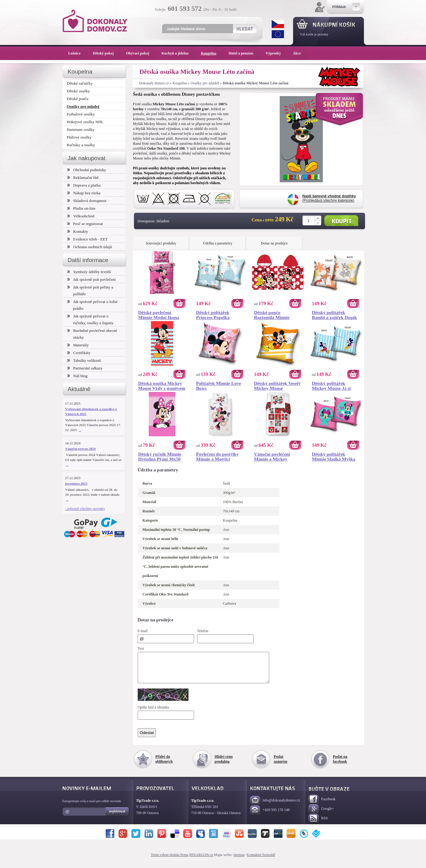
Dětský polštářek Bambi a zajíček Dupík (335, 315)
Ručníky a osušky (81, 145)
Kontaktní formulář (261, 860)
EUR (278, 34)
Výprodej (276, 53)
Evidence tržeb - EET (87, 239)
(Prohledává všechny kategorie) (329, 198)
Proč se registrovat (85, 224)
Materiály (78, 345)
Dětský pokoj (107, 53)
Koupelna (180, 83)
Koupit (341, 221)
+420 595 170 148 (270, 816)
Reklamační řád (83, 178)
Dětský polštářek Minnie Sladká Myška (334, 457)
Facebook (322, 805)
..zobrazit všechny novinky (85, 509)
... (80, 430)
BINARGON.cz (201, 860)
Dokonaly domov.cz (154, 83)
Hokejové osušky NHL (85, 122)
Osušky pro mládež (205, 83)
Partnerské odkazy (85, 368)
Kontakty (78, 231)
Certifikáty (79, 353)
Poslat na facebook (340, 765)
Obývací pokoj (141, 53)
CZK (278, 24)
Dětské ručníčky (80, 83)
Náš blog (77, 376)
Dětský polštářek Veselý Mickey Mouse (278, 386)
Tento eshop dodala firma (169, 860)
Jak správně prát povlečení (91, 279)
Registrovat (118, 817)
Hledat (245, 29)
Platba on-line (81, 208)
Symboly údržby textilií (89, 272)
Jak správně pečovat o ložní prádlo (92, 305)
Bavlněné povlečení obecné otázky (92, 334)
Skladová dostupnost (87, 201)
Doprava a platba (84, 185)
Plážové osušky (79, 137)
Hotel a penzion (244, 53)
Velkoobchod (81, 216)
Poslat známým (281, 765)
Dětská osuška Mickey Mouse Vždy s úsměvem (162, 386)
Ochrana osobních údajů (90, 247)
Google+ (321, 815)
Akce (298, 53)
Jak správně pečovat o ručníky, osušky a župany (90, 319)
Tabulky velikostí (84, 360)
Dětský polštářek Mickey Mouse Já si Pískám (331, 386)
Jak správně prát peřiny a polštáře (90, 291)
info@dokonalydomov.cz (275, 806)
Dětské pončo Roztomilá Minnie (272, 315)
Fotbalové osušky (81, 114)
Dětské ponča (78, 99)
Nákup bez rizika (84, 193)
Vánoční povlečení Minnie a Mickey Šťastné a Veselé (272, 457)
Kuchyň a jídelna (178, 53)
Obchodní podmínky (87, 170)
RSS (318, 824)
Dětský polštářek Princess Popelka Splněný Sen (213, 315)
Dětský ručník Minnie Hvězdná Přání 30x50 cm (160, 457)
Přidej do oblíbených (164, 765)
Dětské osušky (78, 91)
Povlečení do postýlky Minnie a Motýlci (217, 457)
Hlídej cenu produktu (224, 765)
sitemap (239, 860)
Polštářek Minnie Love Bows (219, 386)
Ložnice (78, 53)
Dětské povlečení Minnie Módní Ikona (159, 315)
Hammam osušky (81, 129)
